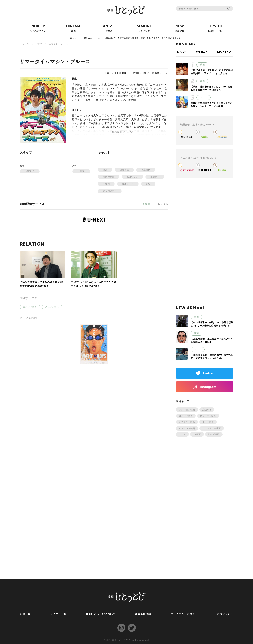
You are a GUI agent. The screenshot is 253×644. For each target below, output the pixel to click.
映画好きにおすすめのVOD (196, 125)
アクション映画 (187, 410)
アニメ (182, 434)
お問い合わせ (225, 614)
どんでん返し (52, 307)
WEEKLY (202, 52)
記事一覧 (25, 614)
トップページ (27, 44)
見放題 (146, 204)
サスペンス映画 (187, 428)
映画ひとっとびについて (101, 614)
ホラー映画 (208, 422)
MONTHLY (225, 52)
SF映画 (197, 434)
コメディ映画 (30, 307)
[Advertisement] (205, 246)
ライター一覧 (58, 614)
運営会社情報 (143, 614)
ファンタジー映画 (212, 428)
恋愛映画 (207, 410)
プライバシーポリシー (184, 614)
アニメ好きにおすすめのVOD (197, 158)
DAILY (182, 52)
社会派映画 (214, 434)
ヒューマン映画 (208, 416)
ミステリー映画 (187, 422)
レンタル (163, 204)
